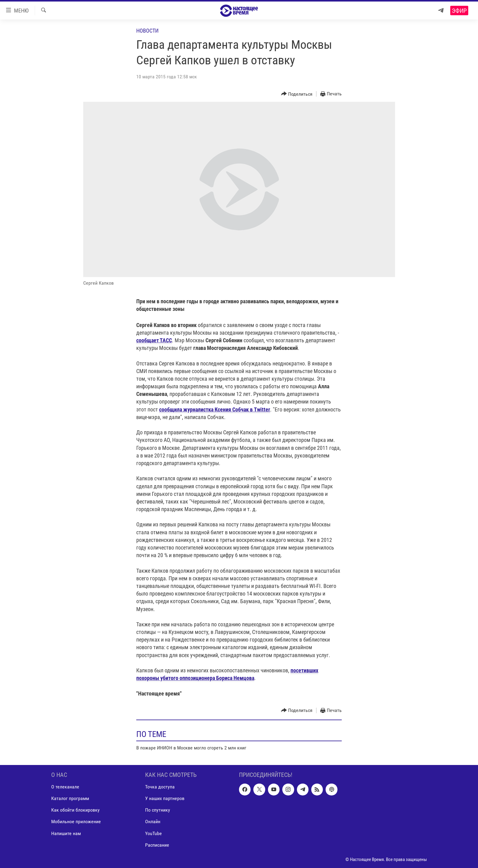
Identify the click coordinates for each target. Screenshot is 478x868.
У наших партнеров (165, 799)
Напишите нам (66, 833)
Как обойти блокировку (75, 810)
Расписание (157, 845)
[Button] (297, 94)
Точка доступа (160, 787)
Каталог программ (70, 799)
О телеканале (65, 787)
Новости (147, 31)
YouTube (153, 833)
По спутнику (158, 810)
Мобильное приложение (76, 822)
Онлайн (153, 822)
